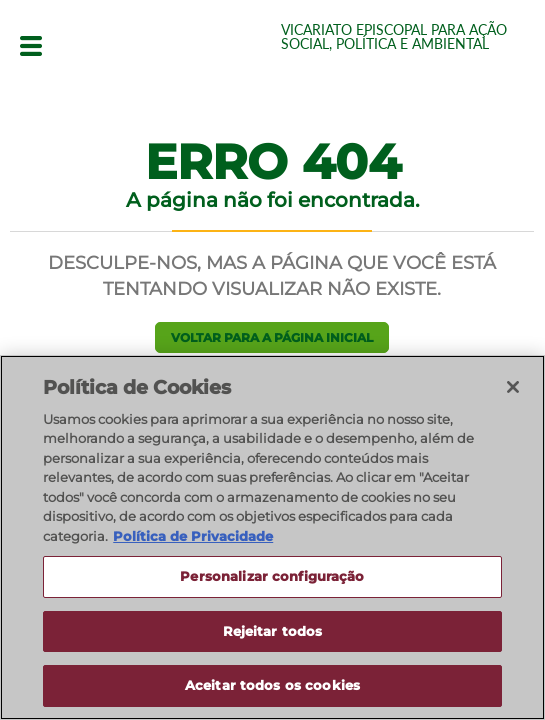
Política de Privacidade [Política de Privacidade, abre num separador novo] (193, 536)
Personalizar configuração (272, 577)
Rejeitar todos (273, 631)
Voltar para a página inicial (272, 337)
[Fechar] (513, 387)
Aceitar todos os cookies (272, 686)
